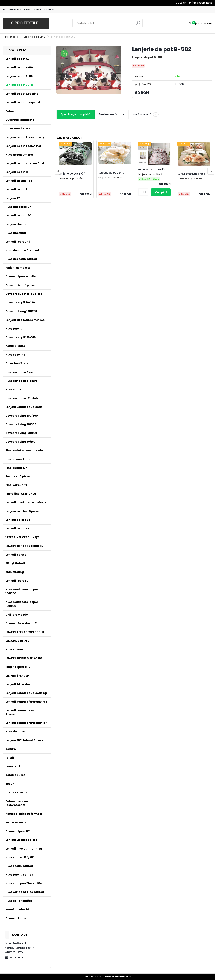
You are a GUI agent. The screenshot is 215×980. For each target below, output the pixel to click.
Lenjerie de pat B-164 (191, 174)
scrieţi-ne (16, 957)
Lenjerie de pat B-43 (151, 169)
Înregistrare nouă (202, 3)
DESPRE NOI (15, 9)
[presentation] (58, 171)
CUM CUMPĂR (33, 9)
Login (183, 3)
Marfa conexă (146, 114)
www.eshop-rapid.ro (118, 977)
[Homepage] (4, 10)
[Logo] (26, 23)
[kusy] (143, 192)
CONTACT (50, 9)
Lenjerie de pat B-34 (72, 174)
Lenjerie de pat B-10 (111, 173)
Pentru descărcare (112, 114)
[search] (138, 24)
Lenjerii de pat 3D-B (35, 37)
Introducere (11, 37)
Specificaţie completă (76, 114)
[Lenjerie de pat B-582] (89, 70)
